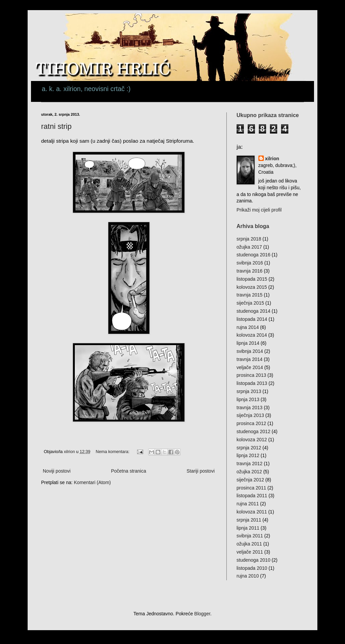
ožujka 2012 (249, 472)
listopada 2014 (252, 319)
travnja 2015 (249, 295)
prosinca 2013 (251, 375)
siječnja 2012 (250, 480)
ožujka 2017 (249, 247)
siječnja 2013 (250, 415)
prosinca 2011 (251, 488)
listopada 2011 (252, 496)
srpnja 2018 (249, 239)
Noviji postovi (57, 471)
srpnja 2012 (249, 448)
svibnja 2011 (250, 536)
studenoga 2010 (253, 560)
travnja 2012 (249, 464)
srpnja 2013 (249, 391)
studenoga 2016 (253, 255)
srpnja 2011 (249, 520)
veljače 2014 (250, 367)
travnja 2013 (249, 408)
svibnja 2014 (250, 351)
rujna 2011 (248, 504)
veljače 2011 (250, 552)
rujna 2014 (248, 327)
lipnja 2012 (248, 455)
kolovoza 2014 (252, 335)
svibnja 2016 (250, 263)
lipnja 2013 (248, 399)
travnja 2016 (249, 271)
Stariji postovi (201, 471)
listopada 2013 (252, 383)
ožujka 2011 (249, 544)
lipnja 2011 (248, 528)
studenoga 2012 (253, 431)
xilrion (272, 159)
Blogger (202, 614)
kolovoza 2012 (252, 440)
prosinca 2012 (251, 423)
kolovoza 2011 (252, 512)
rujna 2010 (248, 576)
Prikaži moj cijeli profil (259, 210)
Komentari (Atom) (92, 482)
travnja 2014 (249, 359)
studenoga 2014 (253, 311)
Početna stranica (128, 471)
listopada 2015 (252, 279)
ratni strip (56, 126)
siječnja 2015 (250, 303)
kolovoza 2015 (252, 287)
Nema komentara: (113, 452)
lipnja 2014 (248, 343)
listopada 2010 (252, 568)
